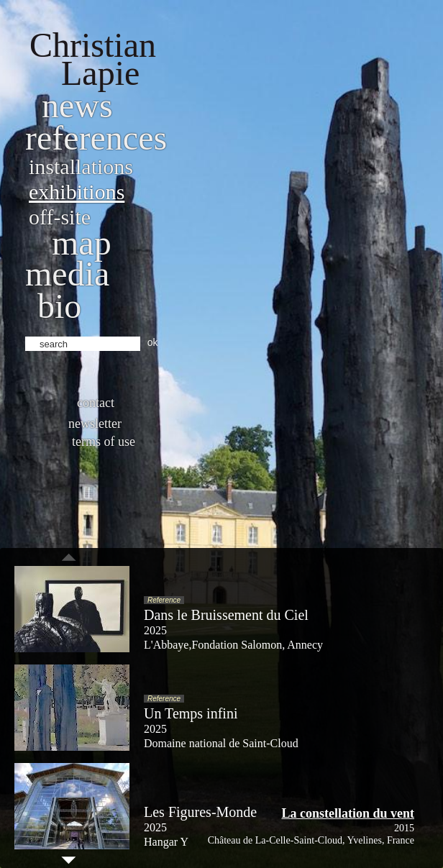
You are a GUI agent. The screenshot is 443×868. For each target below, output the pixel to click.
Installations (81, 166)
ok (153, 342)
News (77, 105)
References (96, 138)
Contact (96, 403)
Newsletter (95, 424)
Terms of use (104, 442)
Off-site (60, 217)
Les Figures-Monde (200, 812)
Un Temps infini (191, 713)
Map (82, 243)
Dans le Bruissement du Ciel (226, 615)
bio (59, 306)
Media (67, 274)
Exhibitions (77, 192)
